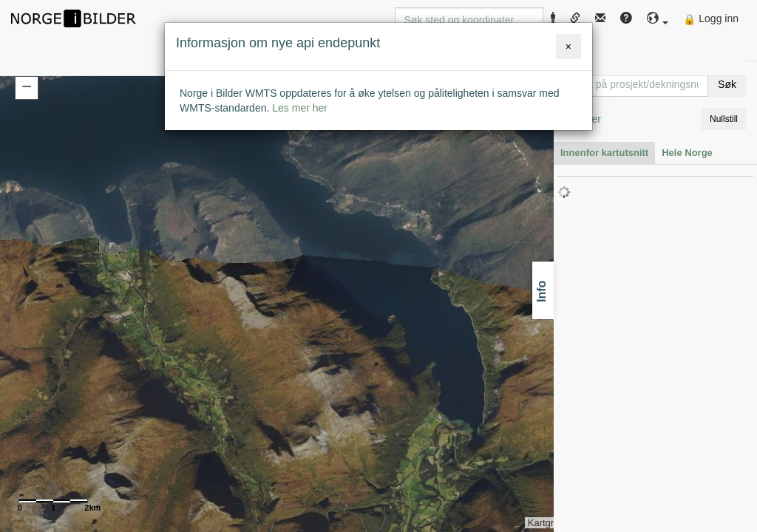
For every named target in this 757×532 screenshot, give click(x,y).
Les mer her (300, 108)
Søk (727, 84)
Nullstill (724, 119)
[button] (658, 19)
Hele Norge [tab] (687, 153)
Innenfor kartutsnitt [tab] (604, 153)
